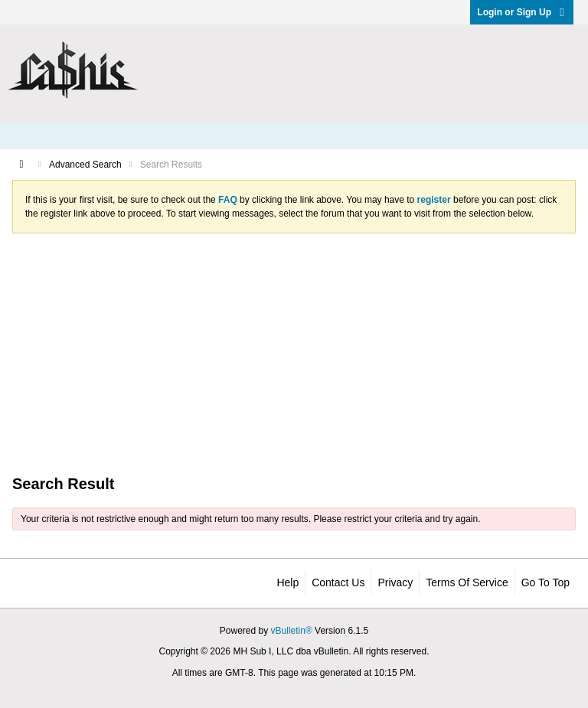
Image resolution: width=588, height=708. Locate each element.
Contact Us (338, 582)
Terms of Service (467, 582)
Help (287, 582)
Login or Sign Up (522, 12)
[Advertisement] (294, 353)
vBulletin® (292, 631)
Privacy (395, 582)
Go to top (546, 582)
